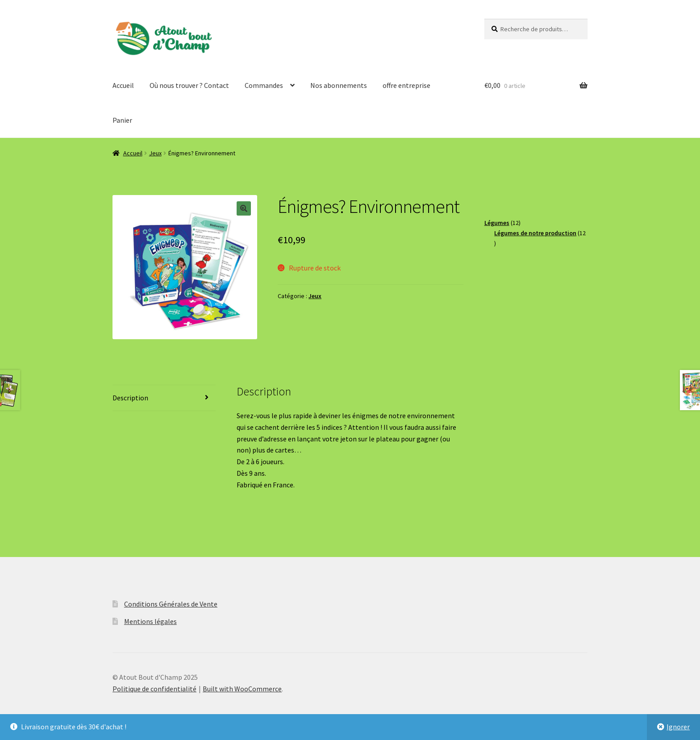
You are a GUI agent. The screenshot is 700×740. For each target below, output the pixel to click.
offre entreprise (406, 85)
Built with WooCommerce (242, 689)
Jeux (155, 153)
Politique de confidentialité (154, 689)
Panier (122, 120)
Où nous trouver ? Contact (189, 85)
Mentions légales (150, 621)
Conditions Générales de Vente (171, 604)
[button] (244, 208)
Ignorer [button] (678, 727)
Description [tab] (130, 398)
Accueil (123, 85)
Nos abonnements (339, 85)
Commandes (264, 85)
